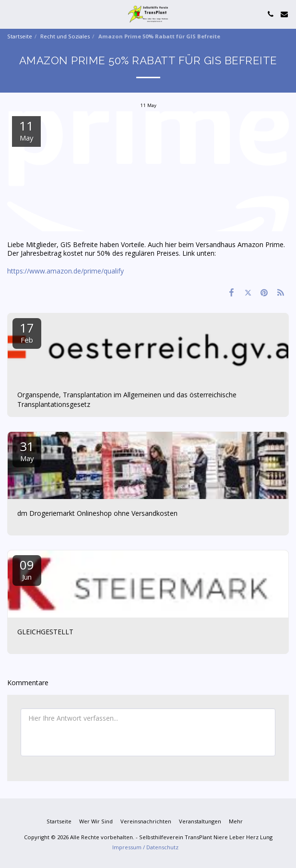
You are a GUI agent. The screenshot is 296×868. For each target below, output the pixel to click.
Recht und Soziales (65, 36)
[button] (11, 14)
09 (27, 569)
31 (27, 450)
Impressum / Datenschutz (145, 847)
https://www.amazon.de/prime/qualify (65, 271)
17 (27, 332)
